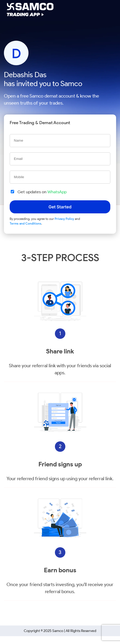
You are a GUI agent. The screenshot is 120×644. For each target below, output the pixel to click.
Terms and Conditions (25, 223)
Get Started (60, 207)
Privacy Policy (64, 219)
